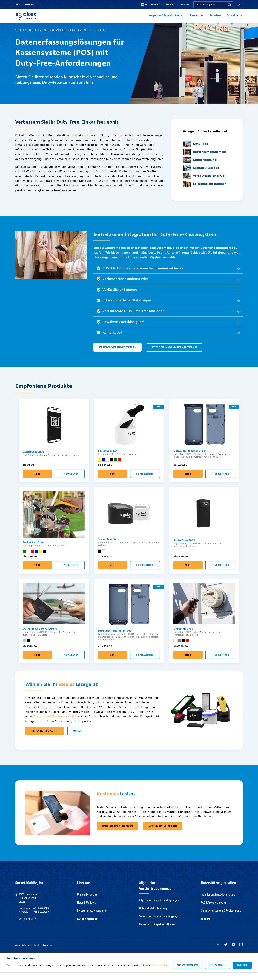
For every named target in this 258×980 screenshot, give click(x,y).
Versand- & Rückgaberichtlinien (157, 932)
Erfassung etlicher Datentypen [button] (124, 308)
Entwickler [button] (233, 20)
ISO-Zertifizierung (87, 927)
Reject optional (218, 973)
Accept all (242, 973)
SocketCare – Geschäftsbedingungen (160, 924)
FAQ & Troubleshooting (214, 911)
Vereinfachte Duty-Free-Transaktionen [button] (131, 319)
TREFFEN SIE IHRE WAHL (44, 739)
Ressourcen (197, 20)
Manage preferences (187, 973)
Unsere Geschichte (87, 903)
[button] (240, 5)
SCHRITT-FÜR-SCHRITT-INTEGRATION (118, 355)
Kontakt (170, 5)
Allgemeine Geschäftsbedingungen (159, 908)
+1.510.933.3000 (41, 920)
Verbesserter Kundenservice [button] (123, 287)
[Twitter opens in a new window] (226, 953)
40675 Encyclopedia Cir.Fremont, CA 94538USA (30, 906)
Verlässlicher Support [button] (117, 297)
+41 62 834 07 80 (41, 916)
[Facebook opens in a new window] (218, 953)
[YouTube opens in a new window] (233, 953)
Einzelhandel (79, 38)
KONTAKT (78, 739)
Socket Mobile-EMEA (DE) (31, 38)
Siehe (37, 482)
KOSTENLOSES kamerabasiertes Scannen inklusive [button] (140, 276)
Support (155, 5)
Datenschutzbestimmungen (155, 916)
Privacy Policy (159, 973)
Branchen (215, 20)
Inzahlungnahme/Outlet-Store (218, 903)
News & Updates (86, 911)
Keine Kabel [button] (109, 340)
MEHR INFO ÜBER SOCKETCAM (117, 834)
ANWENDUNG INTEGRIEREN (163, 834)
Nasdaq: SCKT (27, 927)
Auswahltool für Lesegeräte (54, 724)
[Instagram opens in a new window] (241, 953)
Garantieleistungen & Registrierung (221, 919)
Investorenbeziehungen (92, 919)
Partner (185, 5)
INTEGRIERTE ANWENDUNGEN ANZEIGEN (174, 355)
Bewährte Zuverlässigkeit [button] (120, 330)
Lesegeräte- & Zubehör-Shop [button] (164, 20)
